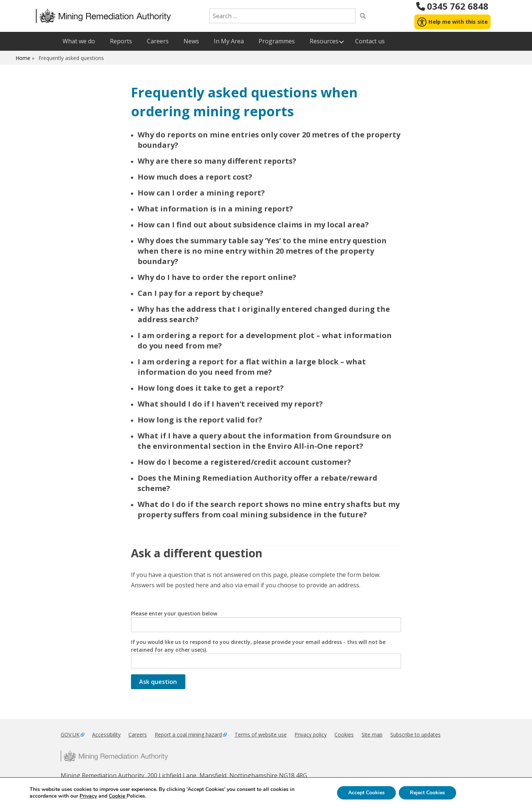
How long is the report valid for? (200, 420)
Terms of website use (261, 734)
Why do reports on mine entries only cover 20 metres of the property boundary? (269, 140)
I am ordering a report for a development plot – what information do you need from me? (265, 340)
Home (23, 58)
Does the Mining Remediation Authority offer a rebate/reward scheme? (257, 483)
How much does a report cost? (195, 177)
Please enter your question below (266, 621)
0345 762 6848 (452, 6)
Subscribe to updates (415, 734)
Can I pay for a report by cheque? (201, 293)
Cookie (118, 796)
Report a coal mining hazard (188, 734)
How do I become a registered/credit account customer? (244, 462)
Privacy (88, 796)
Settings (480, 793)
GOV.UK (70, 734)
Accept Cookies (366, 793)
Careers (138, 734)
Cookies (344, 734)
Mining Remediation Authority (114, 756)
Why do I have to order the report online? (217, 277)
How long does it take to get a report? (211, 388)
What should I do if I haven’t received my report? (230, 404)
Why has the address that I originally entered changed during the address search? (264, 314)
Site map (372, 734)
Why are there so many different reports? (217, 161)
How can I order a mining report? (201, 193)
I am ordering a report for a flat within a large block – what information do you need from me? (252, 367)
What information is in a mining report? (215, 209)
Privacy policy (311, 734)
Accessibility (106, 734)
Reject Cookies (427, 793)
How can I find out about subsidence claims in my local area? (253, 225)
